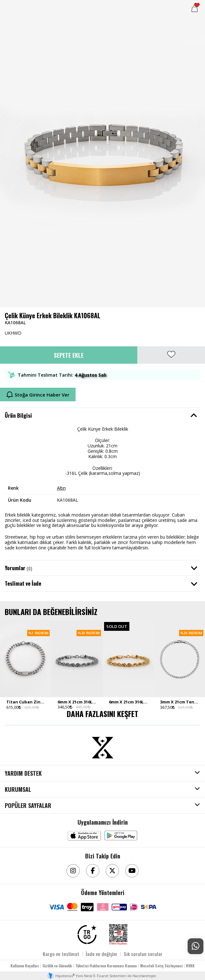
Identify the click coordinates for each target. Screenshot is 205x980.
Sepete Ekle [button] (69, 355)
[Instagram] (73, 871)
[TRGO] (87, 935)
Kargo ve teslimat (61, 954)
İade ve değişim (101, 954)
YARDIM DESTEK (23, 774)
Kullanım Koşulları (25, 966)
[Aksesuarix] (102, 748)
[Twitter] (112, 871)
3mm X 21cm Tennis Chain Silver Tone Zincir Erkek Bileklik (179, 702)
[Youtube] (132, 871)
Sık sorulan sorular (143, 954)
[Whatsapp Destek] (196, 946)
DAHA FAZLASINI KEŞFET (102, 714)
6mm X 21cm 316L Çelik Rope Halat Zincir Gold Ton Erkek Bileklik (128, 702)
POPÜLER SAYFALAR (28, 806)
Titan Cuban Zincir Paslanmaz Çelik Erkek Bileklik (26, 702)
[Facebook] (93, 871)
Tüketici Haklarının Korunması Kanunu (106, 966)
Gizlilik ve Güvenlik (57, 966)
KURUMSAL (18, 790)
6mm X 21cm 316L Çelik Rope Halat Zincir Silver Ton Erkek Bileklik (77, 702)
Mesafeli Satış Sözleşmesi (161, 966)
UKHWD (13, 333)
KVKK (190, 966)
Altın (61, 488)
